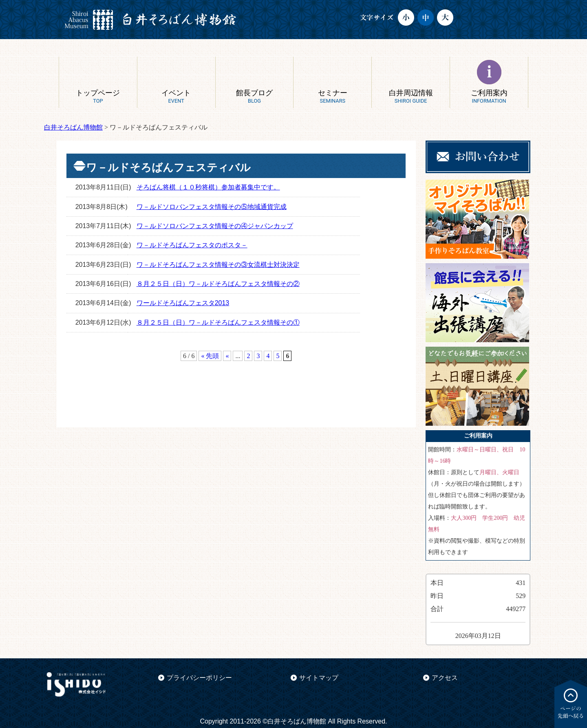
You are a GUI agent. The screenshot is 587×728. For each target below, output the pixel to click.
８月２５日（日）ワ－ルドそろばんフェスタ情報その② (218, 284)
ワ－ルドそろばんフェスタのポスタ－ (192, 245)
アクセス (445, 678)
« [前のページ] (227, 356)
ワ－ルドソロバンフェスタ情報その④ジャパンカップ (215, 226)
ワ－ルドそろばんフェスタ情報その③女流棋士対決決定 (218, 265)
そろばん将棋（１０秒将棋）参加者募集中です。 (208, 187)
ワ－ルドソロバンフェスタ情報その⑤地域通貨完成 (212, 207)
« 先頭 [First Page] (210, 356)
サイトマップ (319, 678)
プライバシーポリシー (199, 678)
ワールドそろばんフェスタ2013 (183, 303)
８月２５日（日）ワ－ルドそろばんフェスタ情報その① (218, 322)
